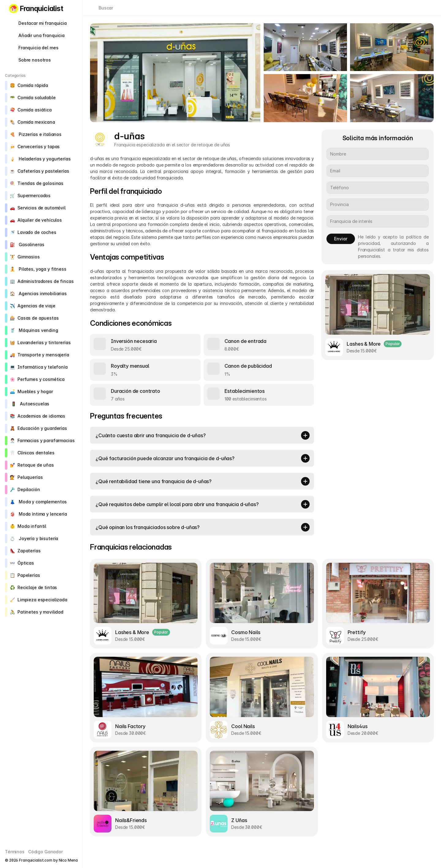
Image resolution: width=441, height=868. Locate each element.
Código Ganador (45, 852)
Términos (15, 852)
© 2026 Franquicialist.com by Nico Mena (41, 860)
